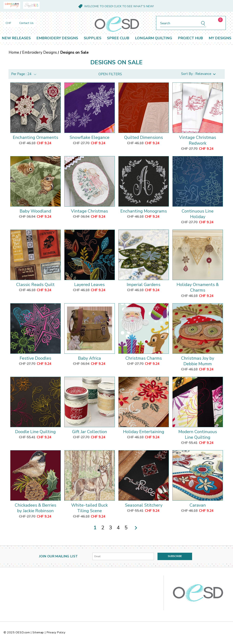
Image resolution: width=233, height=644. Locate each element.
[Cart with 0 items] (217, 23)
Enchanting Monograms (144, 211)
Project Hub (190, 38)
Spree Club (118, 38)
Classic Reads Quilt (35, 285)
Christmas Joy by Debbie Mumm (198, 361)
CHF (10, 23)
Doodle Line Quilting (35, 432)
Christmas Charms (144, 358)
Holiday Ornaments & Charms (198, 287)
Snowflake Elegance (89, 137)
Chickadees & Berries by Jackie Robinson (35, 508)
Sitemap (38, 632)
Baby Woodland (35, 211)
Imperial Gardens (144, 285)
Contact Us (26, 23)
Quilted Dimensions (144, 137)
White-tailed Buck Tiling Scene (89, 508)
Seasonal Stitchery (144, 505)
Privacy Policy (56, 632)
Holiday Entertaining (144, 432)
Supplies (93, 38)
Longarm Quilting (154, 38)
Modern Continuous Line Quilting (198, 434)
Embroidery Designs (57, 38)
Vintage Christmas (89, 211)
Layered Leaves (89, 285)
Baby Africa (89, 358)
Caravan (198, 505)
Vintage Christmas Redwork (198, 140)
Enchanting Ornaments (35, 137)
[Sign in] (211, 23)
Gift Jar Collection (90, 432)
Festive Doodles (35, 358)
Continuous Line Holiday (198, 214)
